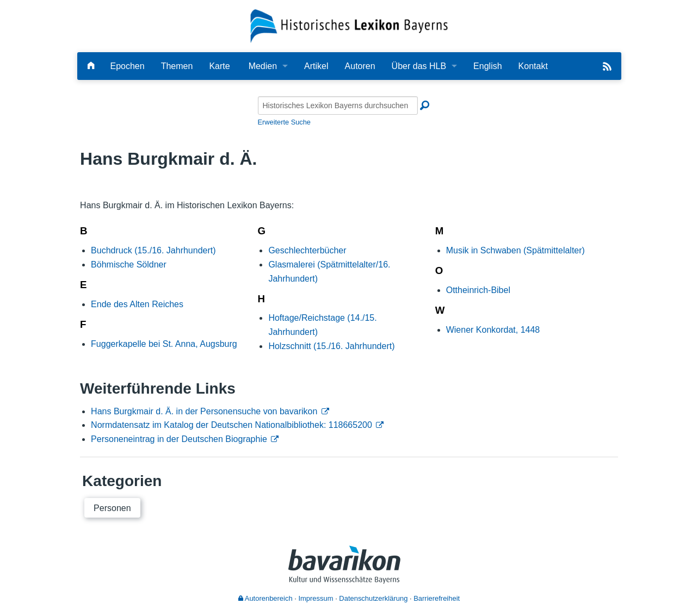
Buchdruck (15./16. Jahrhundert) (153, 250)
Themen (177, 66)
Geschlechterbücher (307, 250)
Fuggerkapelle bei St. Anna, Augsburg (164, 344)
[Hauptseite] (91, 66)
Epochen (128, 66)
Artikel (316, 66)
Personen (112, 508)
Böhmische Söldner (129, 265)
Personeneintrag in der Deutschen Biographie (179, 439)
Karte (219, 66)
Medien (263, 66)
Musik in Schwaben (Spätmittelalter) (515, 250)
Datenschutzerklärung (373, 598)
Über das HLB (419, 66)
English (487, 66)
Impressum (316, 598)
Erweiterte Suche (284, 122)
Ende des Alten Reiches (137, 304)
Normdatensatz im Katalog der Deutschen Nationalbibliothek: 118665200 (231, 425)
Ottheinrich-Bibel (478, 290)
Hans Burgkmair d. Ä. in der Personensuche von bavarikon (204, 411)
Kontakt (533, 66)
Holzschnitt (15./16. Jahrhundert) (331, 346)
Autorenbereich (265, 598)
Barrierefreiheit (437, 598)
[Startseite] (349, 25)
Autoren (360, 66)
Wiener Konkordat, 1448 (493, 330)
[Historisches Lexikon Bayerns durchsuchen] (338, 105)
